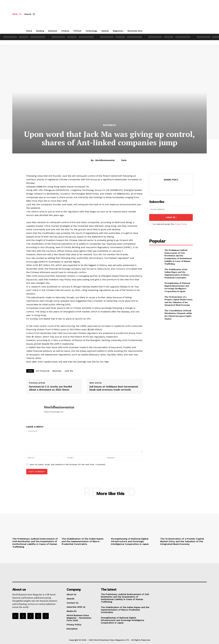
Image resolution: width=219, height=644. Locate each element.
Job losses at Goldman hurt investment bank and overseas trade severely (114, 388)
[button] (30, 14)
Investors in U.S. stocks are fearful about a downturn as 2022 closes (50, 388)
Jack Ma (69, 371)
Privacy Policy (181, 224)
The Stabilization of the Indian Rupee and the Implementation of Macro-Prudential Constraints (177, 273)
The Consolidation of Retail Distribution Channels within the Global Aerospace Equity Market (178, 315)
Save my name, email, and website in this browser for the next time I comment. (68, 464)
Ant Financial (43, 371)
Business (110, 125)
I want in (171, 217)
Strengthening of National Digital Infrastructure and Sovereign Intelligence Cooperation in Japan (177, 287)
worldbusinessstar (105, 160)
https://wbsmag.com (54, 412)
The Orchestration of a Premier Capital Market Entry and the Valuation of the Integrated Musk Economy (178, 301)
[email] (171, 209)
